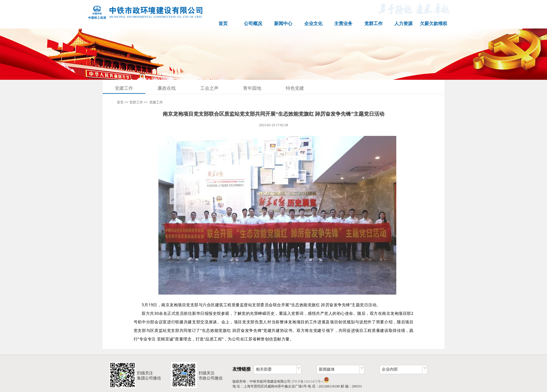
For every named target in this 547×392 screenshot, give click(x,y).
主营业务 (343, 24)
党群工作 (373, 24)
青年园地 (252, 88)
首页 (223, 24)
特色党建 (295, 88)
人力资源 (403, 24)
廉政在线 (167, 88)
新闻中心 (283, 24)
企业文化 (313, 24)
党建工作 (124, 88)
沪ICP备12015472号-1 (308, 381)
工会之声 (209, 88)
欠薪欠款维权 (434, 24)
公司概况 (253, 24)
